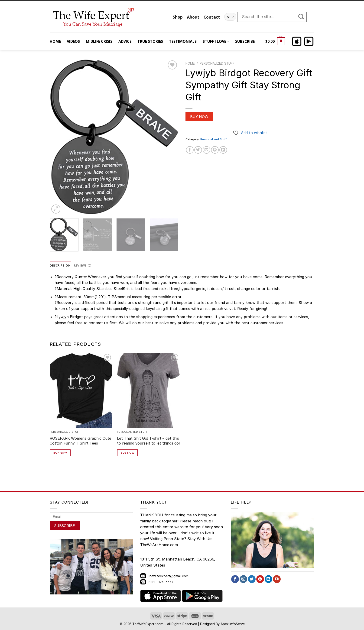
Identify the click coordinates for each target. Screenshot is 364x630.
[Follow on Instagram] (243, 579)
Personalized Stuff (217, 63)
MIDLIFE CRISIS (99, 41)
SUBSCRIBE (245, 41)
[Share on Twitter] (198, 150)
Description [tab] (60, 265)
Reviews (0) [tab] (83, 265)
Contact (212, 17)
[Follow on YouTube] (277, 579)
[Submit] (303, 17)
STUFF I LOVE (216, 41)
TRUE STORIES (150, 41)
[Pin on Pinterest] (215, 150)
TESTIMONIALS (183, 41)
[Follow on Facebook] (235, 579)
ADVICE (125, 41)
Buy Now (199, 117)
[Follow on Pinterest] (260, 579)
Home (190, 63)
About (193, 17)
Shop (178, 17)
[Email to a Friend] (206, 150)
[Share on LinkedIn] (223, 150)
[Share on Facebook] (190, 150)
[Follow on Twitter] (252, 579)
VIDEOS (73, 41)
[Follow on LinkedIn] (268, 579)
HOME (55, 41)
